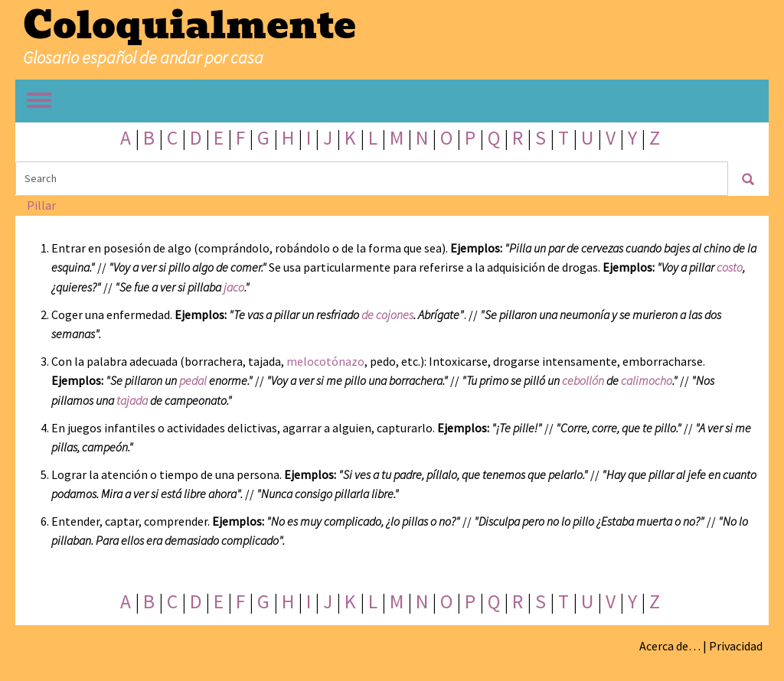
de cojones (387, 314)
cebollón (583, 380)
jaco (234, 287)
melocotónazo (325, 361)
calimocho (647, 380)
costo (730, 267)
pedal (193, 380)
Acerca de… (670, 646)
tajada (132, 400)
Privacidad (736, 646)
